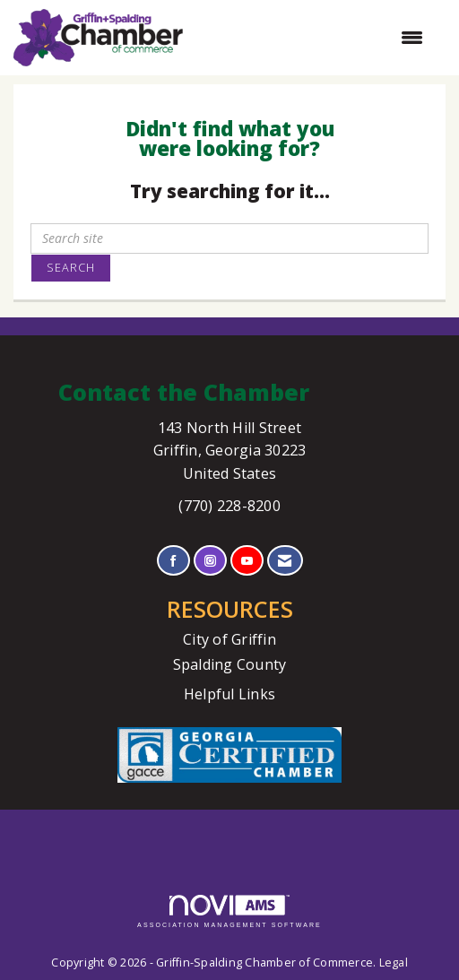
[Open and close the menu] (312, 38)
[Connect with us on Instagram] (210, 561)
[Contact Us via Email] (285, 561)
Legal (394, 963)
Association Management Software (229, 911)
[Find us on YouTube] (247, 561)
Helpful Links (229, 694)
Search (71, 268)
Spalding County (230, 664)
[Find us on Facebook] (173, 561)
